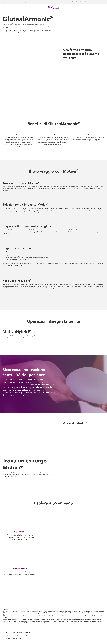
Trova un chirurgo (22, 2)
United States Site (77, 2)
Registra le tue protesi (8, 2)
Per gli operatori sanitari (92, 2)
